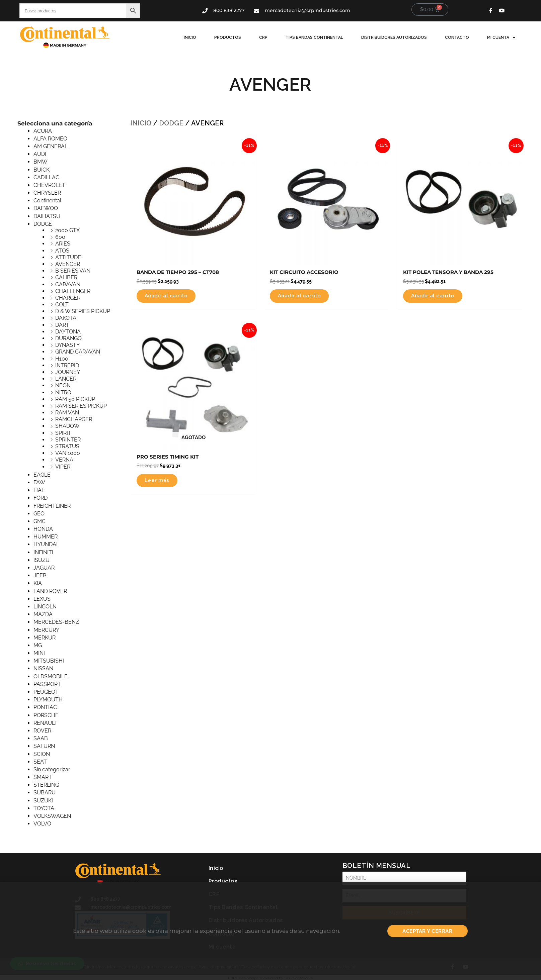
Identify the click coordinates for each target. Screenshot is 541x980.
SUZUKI (43, 801)
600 (60, 237)
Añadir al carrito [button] (168, 297)
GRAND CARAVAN (78, 352)
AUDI (40, 154)
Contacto (460, 37)
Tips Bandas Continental (321, 37)
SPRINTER (68, 440)
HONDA (43, 529)
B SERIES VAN (73, 271)
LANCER (66, 379)
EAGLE (42, 475)
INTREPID (67, 365)
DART (62, 325)
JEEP (40, 575)
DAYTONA (68, 332)
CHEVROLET (49, 185)
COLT (62, 305)
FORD (41, 498)
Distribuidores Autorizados (399, 37)
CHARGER (68, 298)
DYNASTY (67, 345)
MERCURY (46, 630)
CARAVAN (68, 284)
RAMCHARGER (74, 419)
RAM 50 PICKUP (75, 399)
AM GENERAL (51, 146)
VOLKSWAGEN (52, 816)
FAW (39, 482)
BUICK (42, 170)
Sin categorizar (52, 769)
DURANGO (68, 338)
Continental (47, 201)
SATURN (44, 746)
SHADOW (67, 426)
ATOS (62, 251)
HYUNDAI (46, 544)
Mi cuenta (502, 37)
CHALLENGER (73, 291)
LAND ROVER (50, 591)
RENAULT (46, 723)
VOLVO (42, 824)
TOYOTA (44, 808)
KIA (38, 583)
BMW (41, 162)
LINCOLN (45, 607)
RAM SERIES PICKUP (81, 406)
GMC (40, 521)
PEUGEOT (46, 692)
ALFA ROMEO (50, 139)
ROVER (42, 731)
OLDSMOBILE (51, 676)
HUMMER (46, 537)
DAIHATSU (47, 216)
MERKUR (45, 638)
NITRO (63, 393)
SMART (43, 777)
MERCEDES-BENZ (56, 622)
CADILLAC (46, 177)
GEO (39, 514)
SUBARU (45, 793)
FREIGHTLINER (52, 506)
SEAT (40, 762)
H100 (62, 359)
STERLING (46, 785)
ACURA (43, 131)
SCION (42, 754)
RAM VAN (67, 413)
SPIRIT (63, 433)
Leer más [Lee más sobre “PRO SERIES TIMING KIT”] (158, 482)
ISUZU (42, 560)
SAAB (41, 738)
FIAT (39, 490)
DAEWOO (46, 208)
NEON (63, 385)
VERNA (64, 460)
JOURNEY (68, 372)
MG (38, 645)
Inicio (203, 37)
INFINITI (43, 552)
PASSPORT (47, 684)
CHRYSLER (47, 193)
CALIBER (66, 277)
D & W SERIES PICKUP (83, 311)
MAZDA (43, 614)
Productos (238, 37)
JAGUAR (44, 568)
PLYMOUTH (48, 700)
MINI (39, 653)
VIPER (63, 467)
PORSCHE (46, 715)
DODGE (43, 224)
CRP (272, 37)
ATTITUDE (68, 257)
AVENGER (68, 264)
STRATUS (67, 446)
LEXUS (42, 599)
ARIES (63, 244)
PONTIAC (45, 707)
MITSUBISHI (49, 661)
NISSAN (43, 668)
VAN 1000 (68, 453)
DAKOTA (66, 318)
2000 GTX (67, 230)
